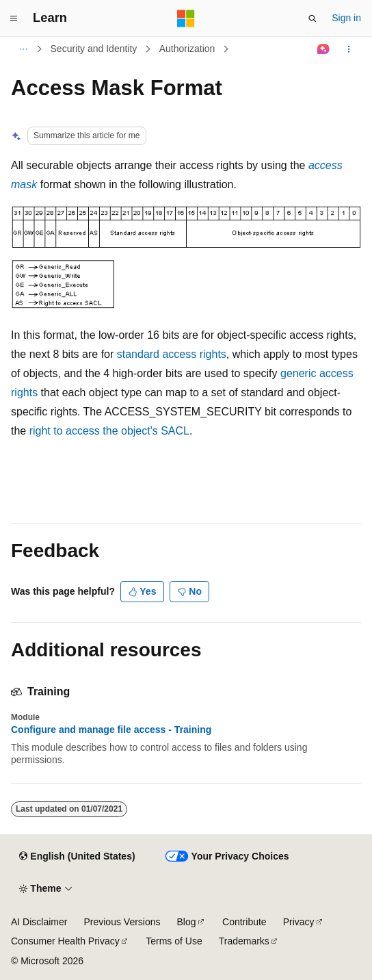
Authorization (187, 49)
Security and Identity (94, 49)
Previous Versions (122, 922)
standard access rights (172, 354)
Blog (187, 922)
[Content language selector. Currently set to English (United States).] (77, 857)
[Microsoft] (186, 18)
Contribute (244, 922)
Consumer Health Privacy (65, 941)
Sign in (346, 18)
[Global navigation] (14, 18)
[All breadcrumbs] (23, 49)
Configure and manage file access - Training (111, 730)
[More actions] (349, 49)
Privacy (299, 922)
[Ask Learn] (324, 49)
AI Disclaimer (39, 922)
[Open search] (313, 18)
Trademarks (244, 941)
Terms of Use (174, 941)
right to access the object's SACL (109, 431)
